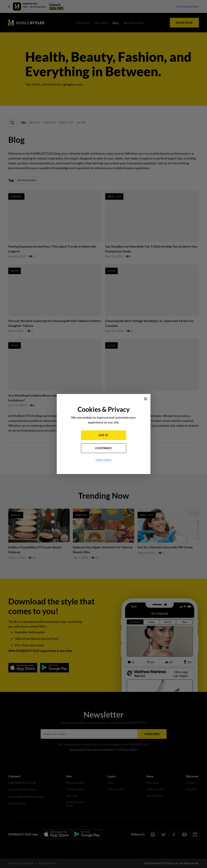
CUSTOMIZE (103, 448)
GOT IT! (103, 436)
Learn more (104, 460)
